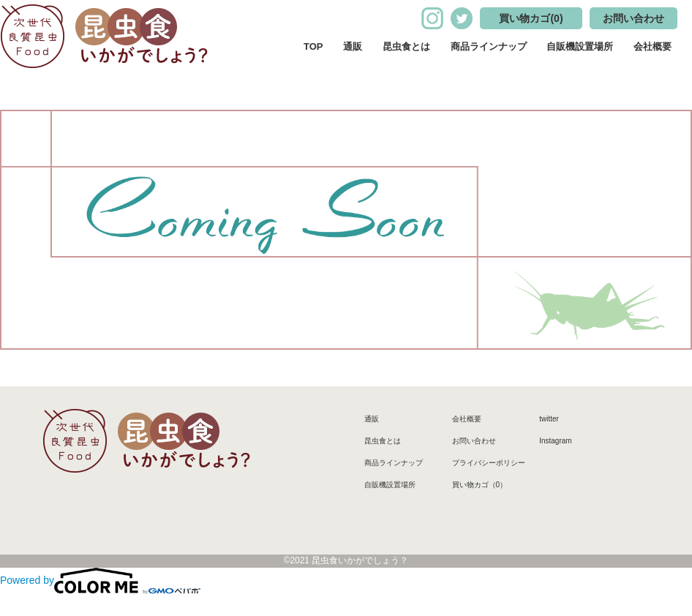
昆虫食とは (406, 46)
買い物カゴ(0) (531, 18)
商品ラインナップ (489, 46)
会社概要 (652, 46)
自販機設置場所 (580, 46)
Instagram (555, 441)
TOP (313, 46)
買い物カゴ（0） (480, 485)
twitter (549, 419)
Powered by (100, 580)
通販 (353, 46)
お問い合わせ (633, 18)
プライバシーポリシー (489, 463)
